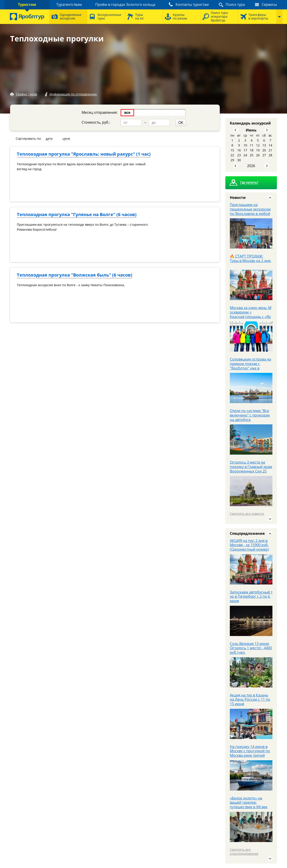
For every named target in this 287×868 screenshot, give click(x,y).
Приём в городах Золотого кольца (125, 4)
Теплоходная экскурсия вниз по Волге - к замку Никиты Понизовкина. (71, 285)
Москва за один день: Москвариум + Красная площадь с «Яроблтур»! (251, 314)
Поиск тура (235, 4)
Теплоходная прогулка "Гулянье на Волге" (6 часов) (77, 214)
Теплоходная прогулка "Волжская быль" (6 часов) (75, 275)
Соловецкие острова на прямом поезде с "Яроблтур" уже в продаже (250, 366)
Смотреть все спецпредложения (244, 852)
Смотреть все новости (247, 514)
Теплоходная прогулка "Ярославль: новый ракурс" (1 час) (84, 154)
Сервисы (269, 4)
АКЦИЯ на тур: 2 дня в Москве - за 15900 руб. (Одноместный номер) (249, 545)
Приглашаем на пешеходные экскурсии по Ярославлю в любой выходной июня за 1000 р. (251, 214)
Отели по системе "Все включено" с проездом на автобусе (250, 415)
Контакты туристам (192, 4)
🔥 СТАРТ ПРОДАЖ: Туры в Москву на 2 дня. (251, 258)
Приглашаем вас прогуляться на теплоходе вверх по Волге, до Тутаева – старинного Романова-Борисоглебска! (82, 227)
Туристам (27, 4)
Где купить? (249, 183)
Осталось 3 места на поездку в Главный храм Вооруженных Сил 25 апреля (251, 469)
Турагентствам (69, 4)
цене (66, 139)
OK (181, 122)
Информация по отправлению (73, 94)
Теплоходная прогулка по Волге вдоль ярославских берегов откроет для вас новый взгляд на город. (81, 167)
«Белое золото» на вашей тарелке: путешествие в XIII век (249, 803)
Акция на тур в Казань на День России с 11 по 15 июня (250, 700)
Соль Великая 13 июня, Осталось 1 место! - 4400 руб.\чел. (251, 648)
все (127, 112)
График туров (27, 94)
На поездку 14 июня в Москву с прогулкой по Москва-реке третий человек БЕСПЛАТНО (250, 753)
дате (49, 139)
